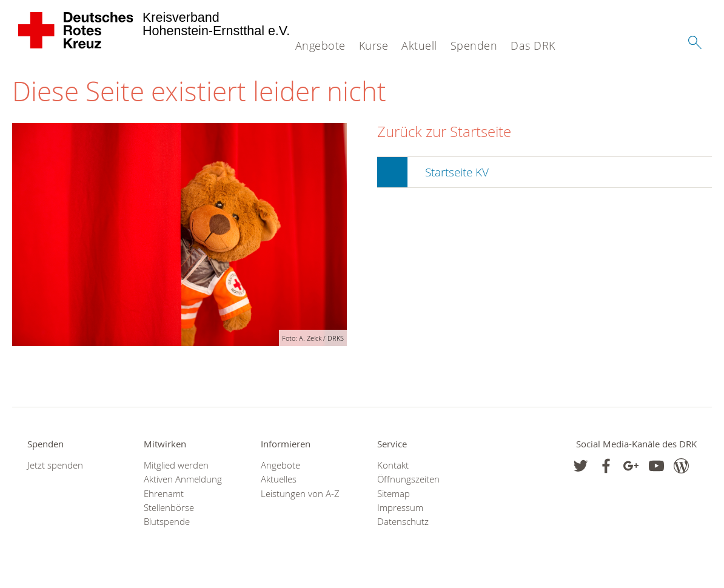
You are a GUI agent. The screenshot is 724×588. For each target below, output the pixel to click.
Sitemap (394, 494)
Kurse (374, 45)
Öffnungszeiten (408, 479)
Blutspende (167, 522)
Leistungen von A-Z (300, 494)
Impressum (400, 508)
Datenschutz (403, 522)
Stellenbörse (169, 508)
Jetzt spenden (55, 465)
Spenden (474, 45)
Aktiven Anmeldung (183, 479)
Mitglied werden (176, 465)
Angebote (320, 45)
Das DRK (533, 45)
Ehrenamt (164, 494)
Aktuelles (279, 479)
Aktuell (419, 45)
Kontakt (393, 465)
